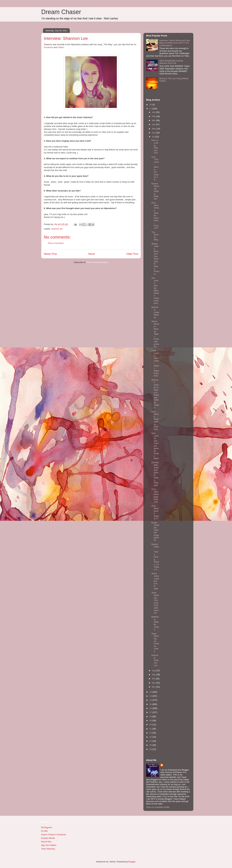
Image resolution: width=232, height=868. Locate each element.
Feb (154, 116)
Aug (154, 671)
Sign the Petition (49, 845)
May (154, 129)
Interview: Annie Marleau (155, 312)
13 (151, 696)
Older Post (132, 254)
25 (151, 745)
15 (151, 704)
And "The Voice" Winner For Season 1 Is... (155, 168)
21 (151, 729)
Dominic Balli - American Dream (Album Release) (155, 474)
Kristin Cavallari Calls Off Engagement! (155, 531)
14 (151, 700)
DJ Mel (44, 831)
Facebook (48, 47)
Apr (154, 124)
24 (151, 741)
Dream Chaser (61, 12)
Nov (154, 683)
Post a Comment (56, 243)
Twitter (61, 47)
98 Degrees (46, 827)
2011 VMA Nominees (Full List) (155, 496)
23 (151, 737)
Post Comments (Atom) (97, 262)
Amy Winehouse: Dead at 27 (155, 512)
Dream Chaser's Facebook (53, 835)
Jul (154, 137)
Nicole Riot (46, 842)
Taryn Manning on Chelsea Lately (155, 642)
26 (151, 749)
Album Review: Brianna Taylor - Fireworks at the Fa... (155, 334)
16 (151, 708)
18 (151, 716)
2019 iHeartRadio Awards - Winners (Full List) (172, 62)
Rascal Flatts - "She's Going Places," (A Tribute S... (155, 557)
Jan (154, 112)
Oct (154, 679)
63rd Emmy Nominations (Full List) (155, 420)
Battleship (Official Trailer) (155, 623)
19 (151, 721)
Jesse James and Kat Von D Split (155, 581)
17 (151, 712)
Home (92, 254)
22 (151, 733)
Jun (154, 133)
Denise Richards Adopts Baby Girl (155, 191)
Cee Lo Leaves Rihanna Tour (155, 147)
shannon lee (57, 229)
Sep (154, 675)
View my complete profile (158, 807)
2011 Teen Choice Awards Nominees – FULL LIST (155, 215)
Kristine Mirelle (48, 838)
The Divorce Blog (155, 236)
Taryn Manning (48, 849)
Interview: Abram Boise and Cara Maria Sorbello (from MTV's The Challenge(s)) (175, 43)
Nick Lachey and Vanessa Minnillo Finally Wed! (155, 446)
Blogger (132, 862)
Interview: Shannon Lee (155, 660)
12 (151, 692)
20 (151, 725)
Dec (154, 687)
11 (151, 109)
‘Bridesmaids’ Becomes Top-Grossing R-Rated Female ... (155, 259)
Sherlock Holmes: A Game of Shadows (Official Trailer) (155, 394)
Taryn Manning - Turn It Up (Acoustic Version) (155, 603)
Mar (154, 120)
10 (151, 105)
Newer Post (50, 254)
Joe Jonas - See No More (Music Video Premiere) (155, 291)
